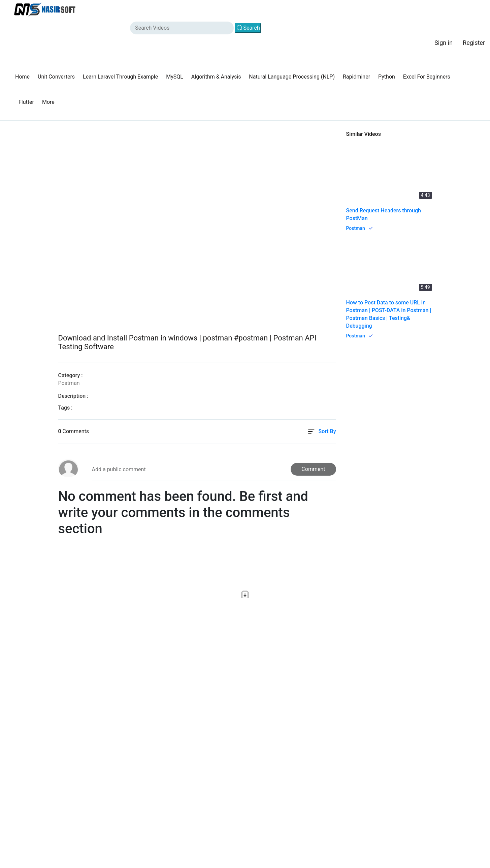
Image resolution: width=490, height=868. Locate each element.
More (48, 102)
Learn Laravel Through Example (120, 77)
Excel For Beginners (427, 77)
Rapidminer (356, 77)
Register (474, 43)
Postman (356, 228)
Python (387, 77)
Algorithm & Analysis (216, 77)
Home (22, 77)
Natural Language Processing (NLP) (292, 77)
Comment (313, 469)
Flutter (26, 102)
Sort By (327, 431)
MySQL (175, 77)
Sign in (444, 43)
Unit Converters (56, 77)
